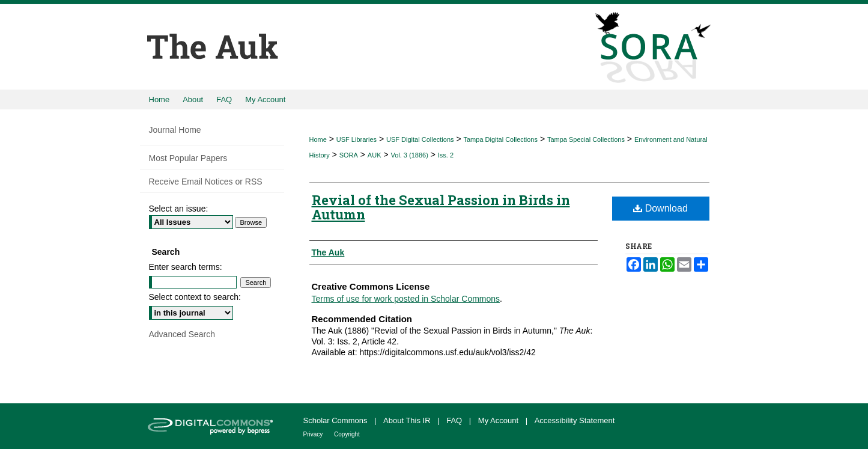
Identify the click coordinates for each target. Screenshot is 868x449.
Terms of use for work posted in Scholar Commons (406, 299)
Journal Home (175, 130)
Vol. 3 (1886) (409, 155)
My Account (499, 420)
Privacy (314, 434)
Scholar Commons (337, 420)
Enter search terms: (186, 267)
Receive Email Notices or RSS (206, 182)
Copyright (347, 434)
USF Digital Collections (420, 139)
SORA (349, 155)
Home (318, 139)
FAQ (455, 420)
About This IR (408, 420)
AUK (375, 155)
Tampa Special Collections (586, 139)
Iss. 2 (446, 155)
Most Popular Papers (188, 158)
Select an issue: (179, 209)
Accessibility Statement (575, 420)
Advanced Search (182, 334)
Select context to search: (195, 297)
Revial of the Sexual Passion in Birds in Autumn (441, 207)
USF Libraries (357, 139)
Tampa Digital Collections (500, 139)
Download (660, 208)
